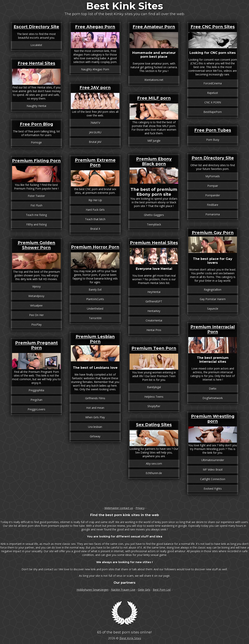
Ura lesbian (95, 427)
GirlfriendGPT (154, 301)
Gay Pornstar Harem (213, 299)
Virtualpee (36, 305)
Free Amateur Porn (154, 27)
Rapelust (213, 93)
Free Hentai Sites (36, 63)
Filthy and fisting (36, 224)
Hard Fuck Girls (95, 210)
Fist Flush (36, 205)
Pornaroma (213, 214)
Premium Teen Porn (154, 348)
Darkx (213, 388)
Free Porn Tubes (213, 130)
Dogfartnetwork (213, 398)
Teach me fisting (36, 215)
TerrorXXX (95, 318)
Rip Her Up (95, 200)
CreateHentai (154, 320)
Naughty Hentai (36, 106)
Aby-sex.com (154, 464)
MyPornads (213, 176)
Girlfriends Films (95, 398)
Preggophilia (36, 390)
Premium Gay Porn (213, 233)
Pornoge (36, 142)
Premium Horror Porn (95, 247)
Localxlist (36, 45)
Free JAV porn (95, 88)
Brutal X (95, 229)
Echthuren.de (154, 473)
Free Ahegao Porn (95, 27)
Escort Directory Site (36, 27)
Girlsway (95, 436)
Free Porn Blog (36, 124)
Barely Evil (95, 290)
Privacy (140, 508)
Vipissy (36, 286)
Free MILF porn (154, 98)
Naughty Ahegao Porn (95, 69)
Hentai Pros (154, 330)
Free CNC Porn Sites (213, 27)
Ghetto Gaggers (154, 215)
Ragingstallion (213, 290)
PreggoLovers (36, 409)
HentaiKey (154, 311)
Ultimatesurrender (213, 460)
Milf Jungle (154, 141)
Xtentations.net (154, 80)
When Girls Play (95, 417)
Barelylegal (154, 387)
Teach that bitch (95, 219)
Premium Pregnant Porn (36, 345)
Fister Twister (36, 196)
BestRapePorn (213, 112)
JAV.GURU (95, 132)
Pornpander (213, 195)
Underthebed (95, 309)
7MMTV (95, 123)
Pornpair (213, 186)
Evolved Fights (213, 489)
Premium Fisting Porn (36, 161)
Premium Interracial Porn (213, 329)
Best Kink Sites (125, 6)
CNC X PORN (213, 102)
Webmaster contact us (119, 508)
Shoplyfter (154, 406)
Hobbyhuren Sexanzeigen (93, 590)
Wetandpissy (36, 296)
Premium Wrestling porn (213, 419)
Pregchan (36, 400)
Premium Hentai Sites (154, 243)
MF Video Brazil (213, 470)
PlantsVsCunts (95, 299)
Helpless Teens (154, 397)
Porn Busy (213, 140)
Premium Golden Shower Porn (36, 245)
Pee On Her (36, 315)
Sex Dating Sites (154, 425)
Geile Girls (144, 590)
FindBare (213, 205)
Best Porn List (162, 590)
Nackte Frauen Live (123, 590)
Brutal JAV (95, 142)
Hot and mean (95, 408)
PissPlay (36, 325)
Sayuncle (213, 309)
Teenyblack (154, 224)
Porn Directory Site (213, 158)
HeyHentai (154, 292)
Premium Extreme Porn (95, 163)
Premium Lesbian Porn (95, 339)
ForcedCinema (213, 83)
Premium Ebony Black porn (154, 161)
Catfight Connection (213, 479)
